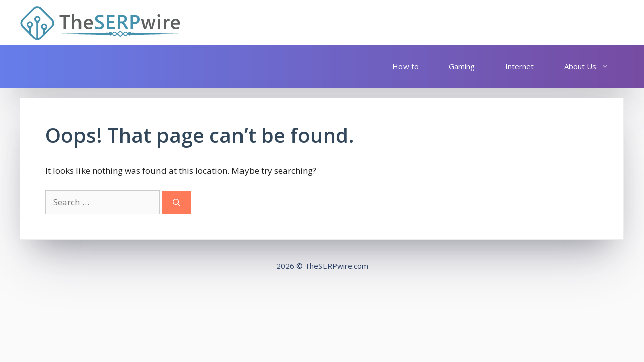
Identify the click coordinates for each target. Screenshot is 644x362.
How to (406, 66)
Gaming (462, 66)
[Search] (176, 202)
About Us (591, 67)
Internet (519, 66)
